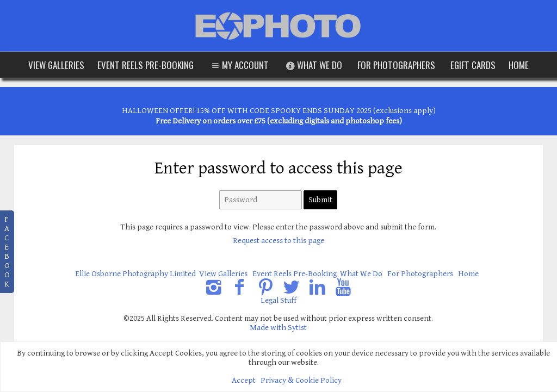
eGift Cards (473, 65)
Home (519, 65)
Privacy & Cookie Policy (301, 380)
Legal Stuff (278, 300)
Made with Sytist (278, 328)
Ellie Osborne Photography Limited (135, 274)
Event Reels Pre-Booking (146, 65)
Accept (244, 380)
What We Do (313, 65)
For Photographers (396, 65)
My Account (239, 65)
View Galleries (56, 65)
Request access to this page (278, 241)
